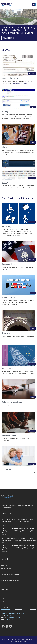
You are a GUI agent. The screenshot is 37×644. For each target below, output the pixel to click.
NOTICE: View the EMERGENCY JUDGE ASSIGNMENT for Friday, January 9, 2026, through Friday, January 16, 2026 (18, 531)
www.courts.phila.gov (14, 618)
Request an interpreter (9, 601)
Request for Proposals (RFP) (11, 598)
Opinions (6, 333)
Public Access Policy (8, 595)
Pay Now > (32, 73)
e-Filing (5, 112)
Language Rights (9, 297)
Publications (7, 368)
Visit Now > (32, 464)
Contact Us (10, 620)
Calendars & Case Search (13, 402)
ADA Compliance (6, 568)
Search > (33, 328)
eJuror (5, 147)
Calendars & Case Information (11, 571)
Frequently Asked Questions (10, 580)
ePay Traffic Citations (11, 78)
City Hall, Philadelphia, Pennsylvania (13, 613)
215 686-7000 (11, 615)
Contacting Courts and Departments (13, 574)
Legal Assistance (9, 435)
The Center (7, 469)
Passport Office (9, 264)
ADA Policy (7, 226)
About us (4, 565)
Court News (5, 577)
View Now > (32, 222)
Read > (33, 293)
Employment (5, 586)
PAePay (5, 183)
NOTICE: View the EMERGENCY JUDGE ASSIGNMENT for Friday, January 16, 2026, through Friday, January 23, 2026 (18, 521)
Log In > (33, 107)
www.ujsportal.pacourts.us (20, 83)
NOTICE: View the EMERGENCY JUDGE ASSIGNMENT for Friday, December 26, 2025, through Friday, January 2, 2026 (18, 548)
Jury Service (5, 583)
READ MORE (8, 38)
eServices (5, 589)
